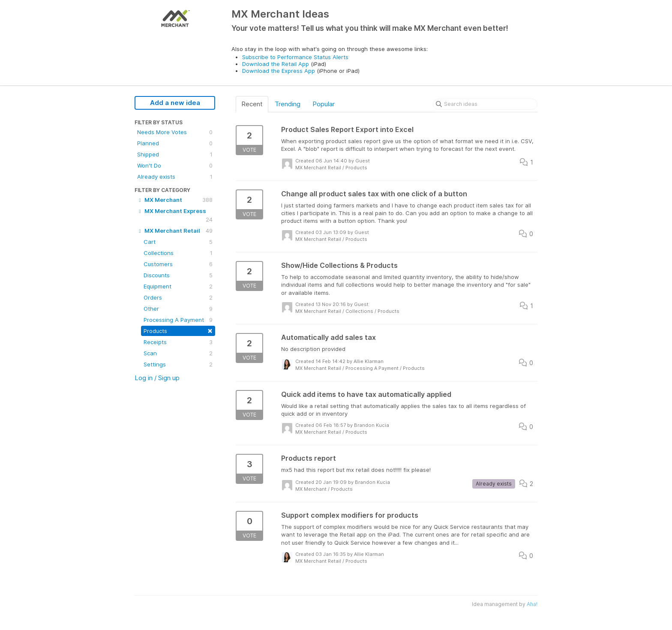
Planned (175, 143)
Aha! (532, 604)
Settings (178, 364)
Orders (178, 297)
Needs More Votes (175, 132)
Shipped (175, 154)
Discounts (178, 275)
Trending (288, 104)
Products (178, 330)
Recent (252, 104)
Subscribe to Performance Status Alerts (295, 57)
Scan (178, 353)
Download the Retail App (276, 64)
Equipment (178, 286)
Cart (178, 242)
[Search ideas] (485, 104)
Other (178, 309)
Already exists (175, 177)
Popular (324, 104)
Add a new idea (175, 103)
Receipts (178, 342)
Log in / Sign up (157, 378)
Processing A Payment (178, 320)
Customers (178, 264)
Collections (178, 253)
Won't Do (175, 165)
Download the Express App (279, 71)
